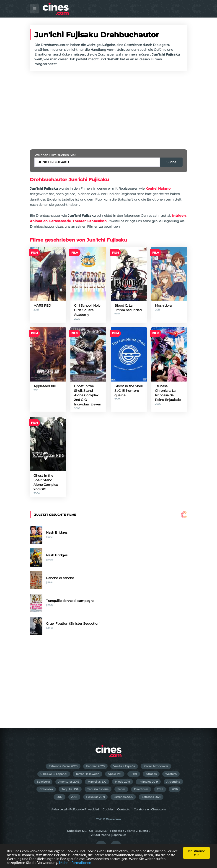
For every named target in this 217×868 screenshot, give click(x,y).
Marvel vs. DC (97, 782)
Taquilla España (98, 789)
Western (171, 774)
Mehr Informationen (75, 863)
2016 (175, 789)
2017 (59, 797)
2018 (74, 797)
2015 (160, 789)
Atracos (151, 774)
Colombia (46, 789)
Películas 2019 (96, 797)
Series (121, 789)
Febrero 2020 (95, 766)
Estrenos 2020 (123, 797)
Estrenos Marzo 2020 (63, 766)
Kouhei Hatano (158, 188)
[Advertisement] (108, 110)
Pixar (134, 774)
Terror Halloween (87, 774)
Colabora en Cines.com (150, 809)
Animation (39, 221)
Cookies (108, 809)
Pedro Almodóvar (156, 766)
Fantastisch (97, 221)
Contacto (124, 809)
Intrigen (179, 216)
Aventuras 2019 (69, 782)
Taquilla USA (70, 789)
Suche (171, 162)
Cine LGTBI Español (54, 774)
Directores (141, 789)
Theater (79, 221)
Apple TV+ (115, 774)
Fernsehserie (60, 221)
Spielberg (43, 782)
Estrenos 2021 (151, 797)
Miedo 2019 (122, 782)
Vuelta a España (124, 766)
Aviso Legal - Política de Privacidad (75, 809)
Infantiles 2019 (148, 782)
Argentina (173, 782)
